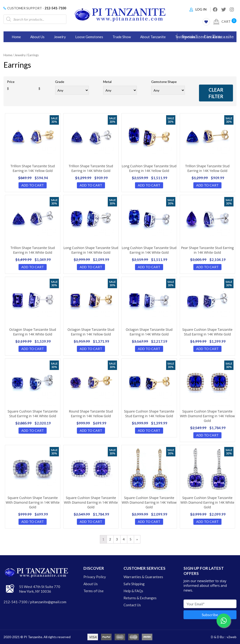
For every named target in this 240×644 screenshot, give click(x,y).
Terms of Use (94, 591)
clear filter (216, 93)
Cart (222, 22)
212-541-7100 (55, 8)
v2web (232, 637)
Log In (198, 9)
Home (16, 37)
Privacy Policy (95, 577)
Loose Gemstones (89, 37)
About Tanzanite (153, 37)
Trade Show (122, 37)
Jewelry (60, 37)
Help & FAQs (133, 591)
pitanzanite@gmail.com (48, 602)
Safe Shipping (134, 584)
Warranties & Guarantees (143, 577)
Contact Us (132, 605)
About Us (37, 37)
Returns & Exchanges (140, 598)
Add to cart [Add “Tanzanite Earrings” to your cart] (33, 185)
